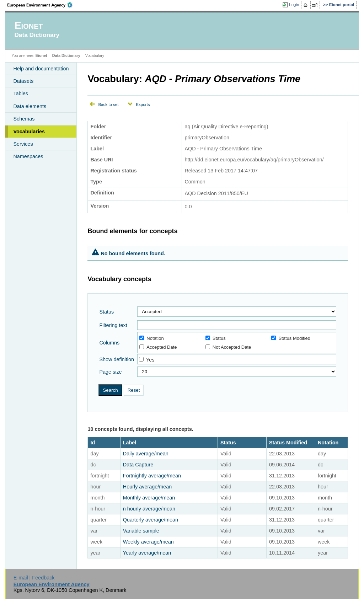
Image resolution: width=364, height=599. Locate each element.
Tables (21, 93)
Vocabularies (29, 132)
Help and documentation (41, 69)
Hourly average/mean (148, 487)
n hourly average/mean (149, 509)
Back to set (108, 105)
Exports (143, 105)
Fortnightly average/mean (152, 476)
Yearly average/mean (147, 553)
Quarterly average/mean (151, 520)
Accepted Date (158, 347)
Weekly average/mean (148, 542)
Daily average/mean (146, 454)
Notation (151, 338)
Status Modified (291, 338)
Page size (110, 372)
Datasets (23, 81)
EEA (42, 5)
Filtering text (113, 325)
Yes (150, 360)
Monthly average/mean (149, 498)
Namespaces (28, 156)
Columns (109, 343)
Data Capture (138, 465)
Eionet (41, 55)
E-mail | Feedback (34, 578)
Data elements (30, 106)
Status (106, 312)
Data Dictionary (66, 55)
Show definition (117, 359)
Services (23, 144)
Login (294, 5)
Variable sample (141, 531)
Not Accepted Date (228, 347)
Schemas (24, 119)
